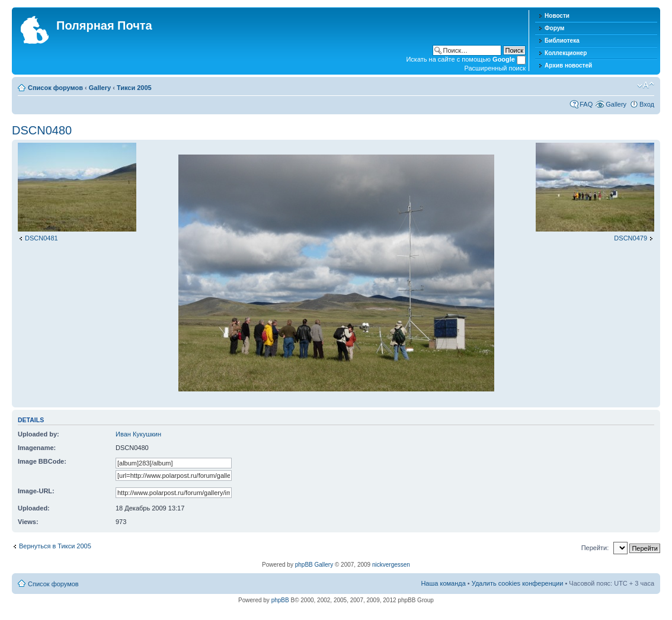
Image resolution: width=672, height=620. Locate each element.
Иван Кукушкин (138, 434)
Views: (28, 522)
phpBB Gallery (314, 565)
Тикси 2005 (134, 88)
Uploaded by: (39, 434)
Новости (557, 16)
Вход (647, 104)
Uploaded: (34, 508)
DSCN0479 (631, 238)
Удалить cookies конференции (518, 583)
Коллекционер (566, 53)
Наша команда (443, 583)
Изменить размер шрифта (646, 85)
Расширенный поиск (495, 68)
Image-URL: (36, 491)
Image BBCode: (42, 461)
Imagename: (37, 448)
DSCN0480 (42, 130)
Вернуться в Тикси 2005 (55, 546)
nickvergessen (391, 565)
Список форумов (55, 88)
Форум (554, 28)
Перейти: (595, 548)
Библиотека (562, 41)
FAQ (586, 104)
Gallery (100, 88)
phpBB (280, 600)
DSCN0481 (41, 238)
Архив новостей (568, 65)
